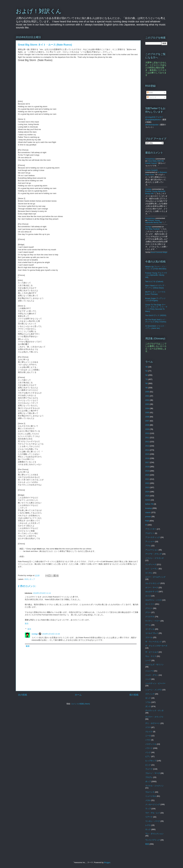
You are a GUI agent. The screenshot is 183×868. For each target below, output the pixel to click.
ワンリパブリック (153, 840)
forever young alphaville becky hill (153, 221)
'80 (146, 383)
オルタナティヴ (152, 592)
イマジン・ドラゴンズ (154, 558)
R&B (147, 521)
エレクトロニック (153, 583)
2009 (147, 429)
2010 (147, 433)
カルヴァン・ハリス (154, 600)
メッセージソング (153, 804)
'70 (146, 379)
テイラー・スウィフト (154, 717)
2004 (147, 408)
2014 (147, 450)
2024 (147, 492)
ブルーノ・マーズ (153, 773)
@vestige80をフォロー (154, 117)
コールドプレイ (152, 633)
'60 (146, 375)
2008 (147, 425)
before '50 (149, 504)
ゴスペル (149, 637)
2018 (147, 467)
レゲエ (148, 825)
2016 (147, 458)
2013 (147, 446)
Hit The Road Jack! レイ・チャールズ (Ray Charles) (156, 321)
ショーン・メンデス (154, 690)
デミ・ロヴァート (153, 723)
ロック (148, 829)
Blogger (107, 862)
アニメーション (152, 550)
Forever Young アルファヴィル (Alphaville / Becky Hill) (156, 275)
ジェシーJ (149, 671)
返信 (27, 623)
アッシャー (150, 542)
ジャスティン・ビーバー (155, 683)
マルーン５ (150, 792)
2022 (147, 483)
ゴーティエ (150, 629)
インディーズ (151, 564)
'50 (146, 371)
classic (148, 512)
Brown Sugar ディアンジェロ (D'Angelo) (155, 299)
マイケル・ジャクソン (154, 786)
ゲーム (148, 625)
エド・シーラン (152, 569)
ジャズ (148, 679)
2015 (26, 579)
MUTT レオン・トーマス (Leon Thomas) (155, 293)
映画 (147, 844)
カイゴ (148, 596)
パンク (148, 752)
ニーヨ (148, 736)
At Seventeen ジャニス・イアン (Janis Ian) (156, 327)
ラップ (148, 809)
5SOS (148, 500)
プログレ (149, 777)
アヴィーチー (151, 529)
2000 (147, 392)
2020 (147, 475)
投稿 (150, 93)
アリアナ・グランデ (154, 554)
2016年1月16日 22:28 (51, 634)
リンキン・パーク (153, 821)
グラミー (149, 608)
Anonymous (150, 159)
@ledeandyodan (152, 125)
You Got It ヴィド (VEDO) (156, 315)
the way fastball (152, 229)
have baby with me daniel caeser (155, 162)
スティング (150, 694)
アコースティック (153, 537)
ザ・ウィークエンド (154, 642)
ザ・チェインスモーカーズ (156, 646)
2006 (147, 417)
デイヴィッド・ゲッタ (154, 710)
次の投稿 (23, 695)
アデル (148, 546)
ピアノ (148, 756)
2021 (147, 479)
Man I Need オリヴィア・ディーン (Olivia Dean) (156, 287)
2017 (147, 462)
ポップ (32, 579)
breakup (149, 508)
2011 (147, 438)
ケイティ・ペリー (153, 621)
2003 (147, 404)
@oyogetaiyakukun (153, 120)
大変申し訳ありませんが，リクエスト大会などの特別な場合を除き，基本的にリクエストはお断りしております (156, 69)
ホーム (78, 695)
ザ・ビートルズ (152, 652)
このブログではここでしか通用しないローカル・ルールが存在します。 (156, 347)
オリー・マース (152, 587)
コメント (152, 97)
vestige (35, 634)
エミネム (149, 573)
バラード (149, 748)
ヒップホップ (151, 761)
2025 (147, 496)
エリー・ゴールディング (155, 577)
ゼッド (148, 698)
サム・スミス (151, 656)
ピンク (148, 765)
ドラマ (148, 727)
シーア (148, 660)
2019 (147, 471)
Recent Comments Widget (159, 252)
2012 (147, 442)
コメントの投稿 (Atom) (80, 704)
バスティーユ (151, 744)
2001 (147, 396)
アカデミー (150, 533)
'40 (146, 367)
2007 (147, 421)
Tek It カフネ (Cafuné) (154, 281)
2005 (147, 412)
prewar (148, 517)
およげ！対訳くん (39, 11)
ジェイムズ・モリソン (154, 665)
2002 (147, 400)
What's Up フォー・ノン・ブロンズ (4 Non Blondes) (156, 268)
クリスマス (150, 617)
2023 (147, 487)
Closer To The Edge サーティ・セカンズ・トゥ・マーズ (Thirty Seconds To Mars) (156, 308)
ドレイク (149, 732)
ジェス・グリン (152, 675)
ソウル (148, 702)
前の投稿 (134, 695)
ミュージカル (151, 796)
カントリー (150, 604)
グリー (148, 612)
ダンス (148, 706)
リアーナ (149, 817)
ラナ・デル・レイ (153, 813)
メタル (148, 800)
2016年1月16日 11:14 (42, 593)
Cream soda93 (151, 170)
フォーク (149, 769)
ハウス (148, 740)
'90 (146, 388)
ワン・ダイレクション (154, 834)
